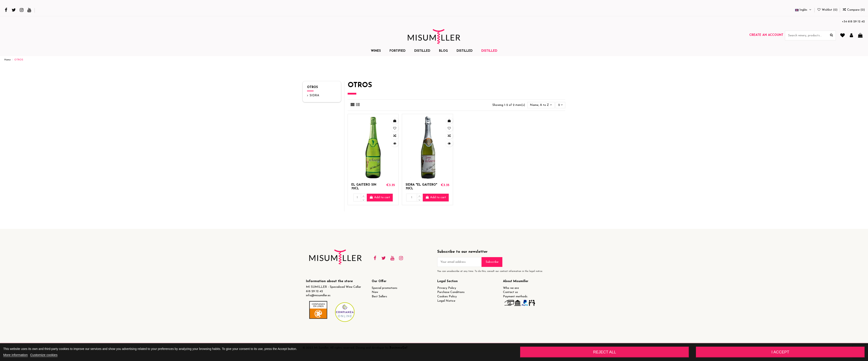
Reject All (605, 352)
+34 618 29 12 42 (853, 22)
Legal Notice (446, 301)
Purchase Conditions (451, 292)
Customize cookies (44, 355)
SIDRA (314, 96)
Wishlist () (828, 10)
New (375, 292)
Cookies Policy (447, 297)
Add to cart (380, 197)
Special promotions (385, 288)
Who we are (511, 288)
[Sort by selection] (541, 105)
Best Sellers (379, 297)
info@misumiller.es (318, 295)
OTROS (312, 87)
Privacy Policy (447, 288)
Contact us (510, 292)
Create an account (766, 35)
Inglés (804, 10)
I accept (780, 352)
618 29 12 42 (314, 291)
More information (16, 355)
